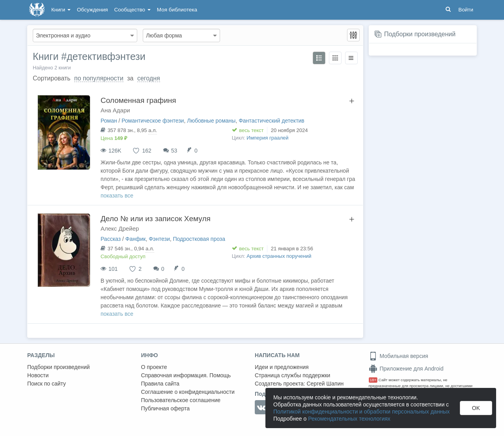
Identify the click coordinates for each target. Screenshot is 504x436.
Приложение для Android (406, 369)
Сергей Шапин (325, 384)
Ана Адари (115, 110)
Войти (466, 10)
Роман (109, 121)
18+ (373, 380)
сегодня (149, 78)
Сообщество (133, 10)
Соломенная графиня (138, 100)
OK (476, 408)
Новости (38, 375)
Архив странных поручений (279, 256)
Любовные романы (211, 121)
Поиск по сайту (47, 384)
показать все (117, 196)
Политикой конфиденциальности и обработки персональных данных (361, 412)
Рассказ (111, 239)
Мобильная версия (399, 356)
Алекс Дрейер (120, 228)
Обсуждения (92, 10)
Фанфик (136, 239)
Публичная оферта (166, 408)
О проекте (154, 367)
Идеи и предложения (282, 367)
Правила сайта (160, 384)
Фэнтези (159, 239)
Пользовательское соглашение (181, 400)
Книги (61, 10)
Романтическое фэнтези (153, 121)
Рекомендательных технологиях (349, 419)
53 (174, 151)
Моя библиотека (177, 10)
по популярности (99, 78)
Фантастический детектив (272, 121)
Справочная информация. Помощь (186, 375)
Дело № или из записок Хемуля (156, 219)
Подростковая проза (199, 239)
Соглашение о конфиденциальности (188, 392)
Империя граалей (267, 138)
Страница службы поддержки (292, 375)
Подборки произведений (420, 34)
